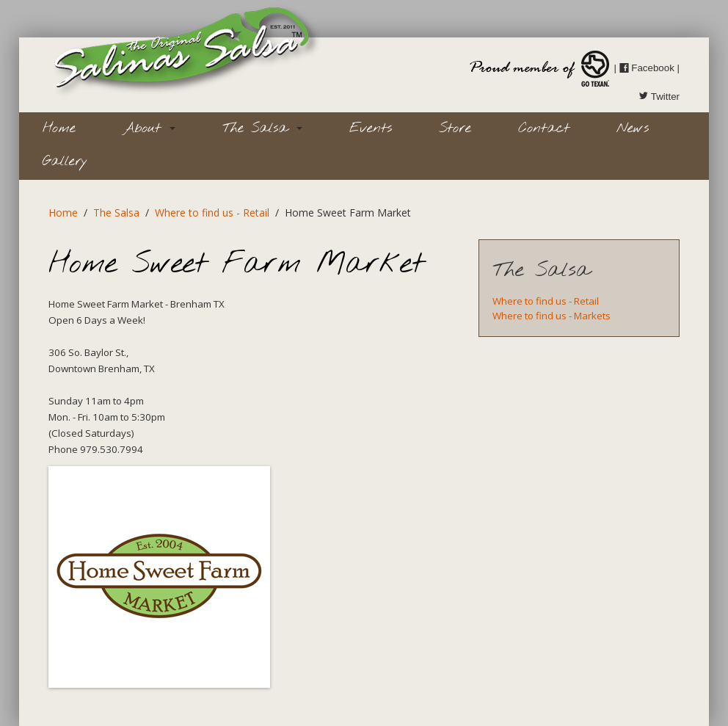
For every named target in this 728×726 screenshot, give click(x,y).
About (149, 128)
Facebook (647, 68)
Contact (544, 128)
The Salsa (262, 128)
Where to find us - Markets (552, 316)
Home (59, 128)
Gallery (65, 161)
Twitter (659, 97)
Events (371, 128)
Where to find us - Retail (212, 213)
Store (455, 128)
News (633, 128)
